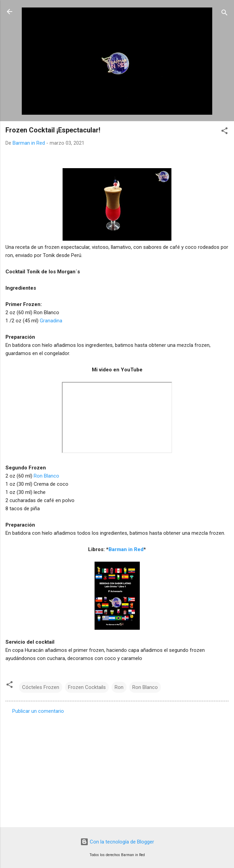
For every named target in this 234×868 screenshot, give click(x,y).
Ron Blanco (46, 476)
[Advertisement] (117, 769)
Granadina (51, 321)
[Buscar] (224, 14)
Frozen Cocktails (87, 687)
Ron (119, 687)
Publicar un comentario (38, 711)
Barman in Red (126, 549)
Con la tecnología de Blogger (117, 842)
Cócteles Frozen (41, 687)
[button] (224, 132)
